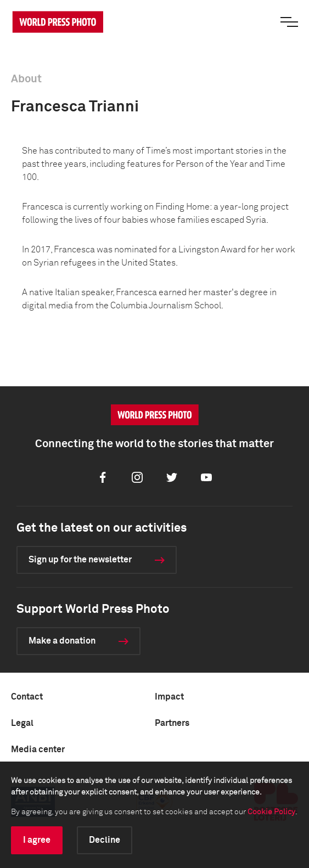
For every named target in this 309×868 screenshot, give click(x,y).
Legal (22, 723)
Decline (105, 840)
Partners (172, 723)
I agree (37, 840)
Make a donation (62, 641)
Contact (27, 697)
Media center (38, 749)
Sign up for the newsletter (80, 560)
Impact (169, 697)
